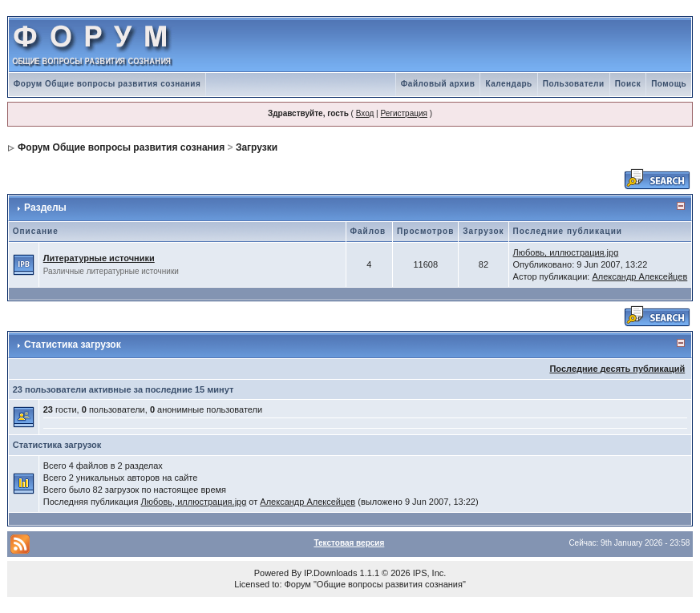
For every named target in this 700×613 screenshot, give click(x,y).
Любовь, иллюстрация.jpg (566, 252)
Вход (365, 113)
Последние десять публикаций (617, 369)
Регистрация (403, 113)
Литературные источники (99, 258)
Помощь (669, 84)
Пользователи (574, 84)
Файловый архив (438, 84)
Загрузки (257, 147)
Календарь (508, 84)
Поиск (628, 84)
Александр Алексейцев (639, 276)
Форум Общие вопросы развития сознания (107, 84)
